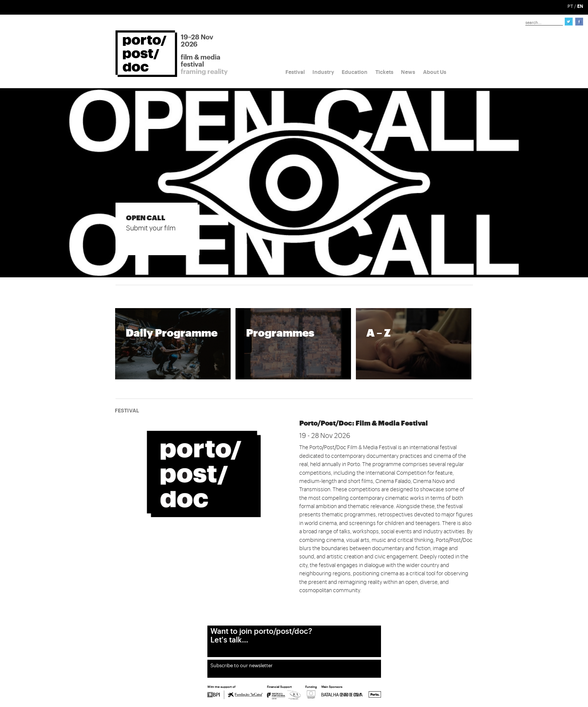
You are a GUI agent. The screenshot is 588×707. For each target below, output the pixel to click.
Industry (323, 72)
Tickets (384, 72)
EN (580, 6)
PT (570, 6)
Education (355, 72)
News (408, 72)
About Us (435, 72)
